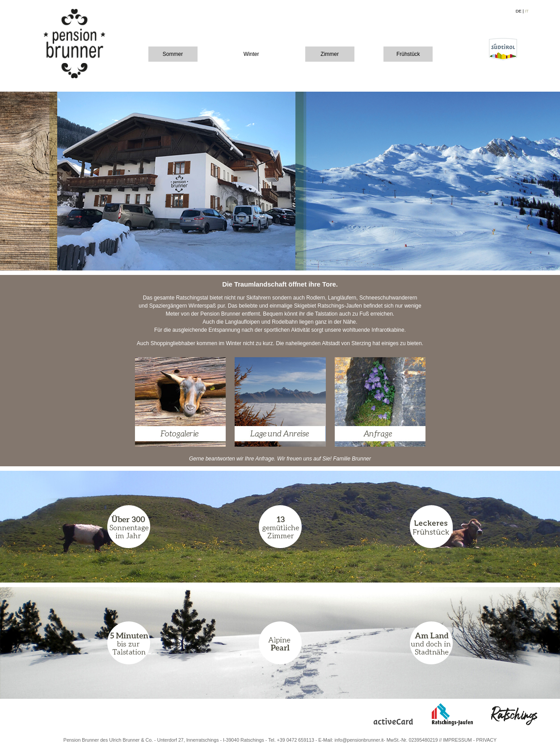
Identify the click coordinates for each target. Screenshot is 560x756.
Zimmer (330, 54)
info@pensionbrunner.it (359, 740)
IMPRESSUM (457, 740)
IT (526, 11)
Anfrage (265, 459)
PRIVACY (486, 740)
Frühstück (408, 54)
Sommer (173, 54)
